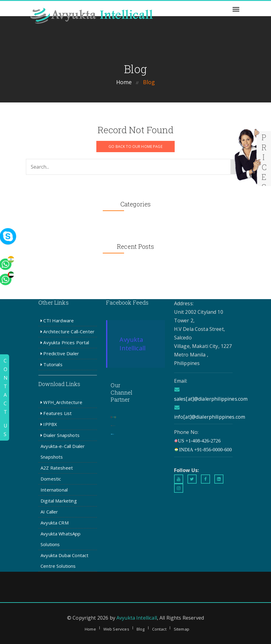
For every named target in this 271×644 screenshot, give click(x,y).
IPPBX (49, 424)
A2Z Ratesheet (57, 468)
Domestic (51, 479)
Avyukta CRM (55, 523)
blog (149, 82)
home (124, 82)
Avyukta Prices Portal (65, 342)
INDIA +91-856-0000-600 (203, 450)
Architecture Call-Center (68, 331)
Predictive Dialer (60, 353)
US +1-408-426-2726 (197, 441)
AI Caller (49, 512)
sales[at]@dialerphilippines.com (211, 399)
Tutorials (52, 364)
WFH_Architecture (61, 402)
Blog (141, 629)
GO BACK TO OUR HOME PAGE (135, 147)
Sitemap (182, 629)
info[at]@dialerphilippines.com (210, 417)
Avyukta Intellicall (132, 344)
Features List (56, 413)
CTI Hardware (57, 320)
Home (90, 629)
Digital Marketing (59, 501)
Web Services (116, 629)
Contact (159, 629)
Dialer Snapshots (60, 435)
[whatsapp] (17, 224)
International (54, 490)
